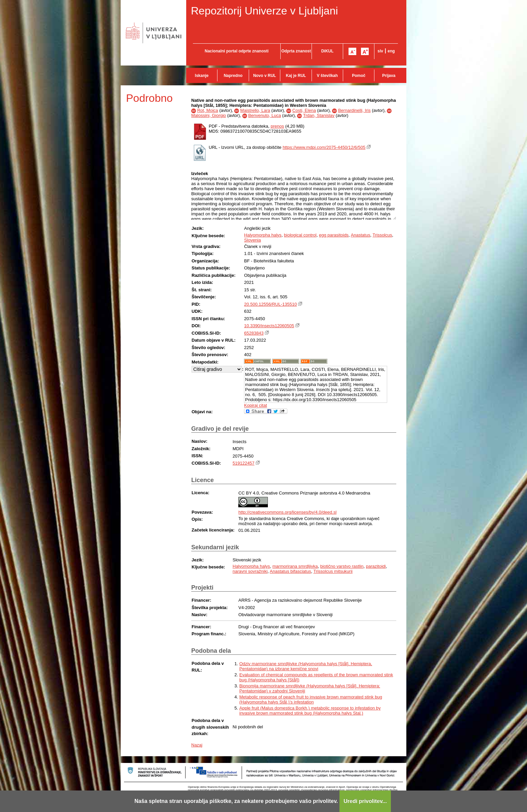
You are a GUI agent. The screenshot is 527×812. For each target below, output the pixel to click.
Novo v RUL (265, 76)
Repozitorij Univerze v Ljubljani (265, 11)
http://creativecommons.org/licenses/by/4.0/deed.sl (287, 512)
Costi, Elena (304, 110)
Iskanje (202, 76)
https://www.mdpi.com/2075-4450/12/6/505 (324, 147)
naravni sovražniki (250, 571)
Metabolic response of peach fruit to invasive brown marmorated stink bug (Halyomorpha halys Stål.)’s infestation (311, 699)
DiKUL (328, 51)
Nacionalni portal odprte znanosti (237, 51)
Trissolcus (382, 235)
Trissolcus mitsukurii (333, 571)
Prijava (389, 76)
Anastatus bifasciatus (291, 571)
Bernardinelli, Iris (354, 110)
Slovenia (252, 240)
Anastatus (361, 235)
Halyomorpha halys (263, 235)
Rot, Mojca (208, 110)
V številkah (327, 76)
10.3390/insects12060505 (269, 326)
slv (380, 51)
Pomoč (359, 76)
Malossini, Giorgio (209, 115)
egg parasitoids (334, 235)
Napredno (233, 76)
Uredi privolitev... (365, 801)
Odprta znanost (296, 51)
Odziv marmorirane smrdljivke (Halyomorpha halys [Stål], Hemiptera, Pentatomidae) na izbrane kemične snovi (306, 666)
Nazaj (197, 745)
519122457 (244, 463)
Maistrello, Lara (255, 110)
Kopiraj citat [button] (255, 405)
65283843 (254, 333)
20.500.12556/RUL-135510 (270, 304)
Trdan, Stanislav (319, 115)
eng (391, 51)
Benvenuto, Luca (265, 115)
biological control (300, 235)
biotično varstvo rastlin (342, 566)
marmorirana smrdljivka (295, 566)
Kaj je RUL (296, 76)
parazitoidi (376, 566)
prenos (277, 126)
